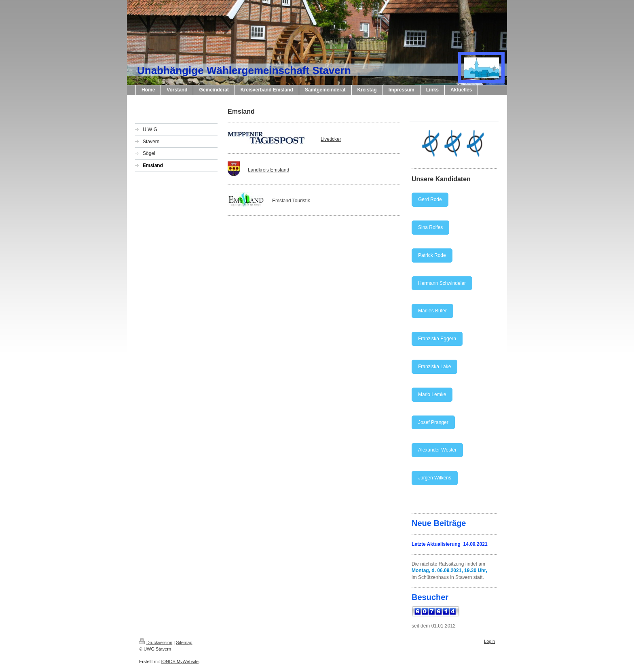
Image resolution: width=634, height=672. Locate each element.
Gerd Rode (430, 199)
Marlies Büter (432, 311)
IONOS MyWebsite (180, 661)
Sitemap (184, 642)
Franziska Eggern (437, 339)
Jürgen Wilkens (435, 478)
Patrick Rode (432, 255)
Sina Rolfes (430, 227)
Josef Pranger (433, 422)
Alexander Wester (437, 450)
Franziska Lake (434, 367)
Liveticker (331, 139)
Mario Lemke (432, 394)
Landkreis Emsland (268, 170)
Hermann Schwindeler (442, 283)
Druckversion (156, 642)
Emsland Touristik (291, 201)
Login (489, 641)
